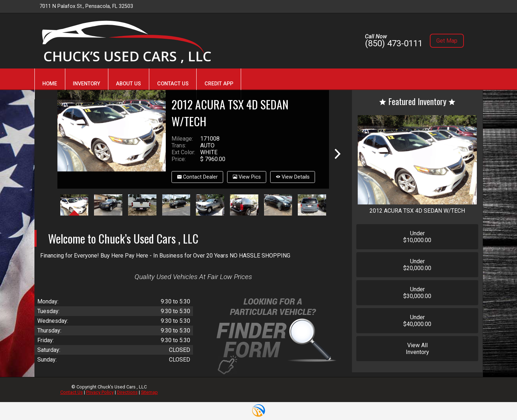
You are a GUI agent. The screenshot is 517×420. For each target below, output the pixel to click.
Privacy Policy (100, 392)
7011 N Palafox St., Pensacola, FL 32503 (86, 6)
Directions (127, 392)
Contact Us (72, 392)
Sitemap (149, 392)
